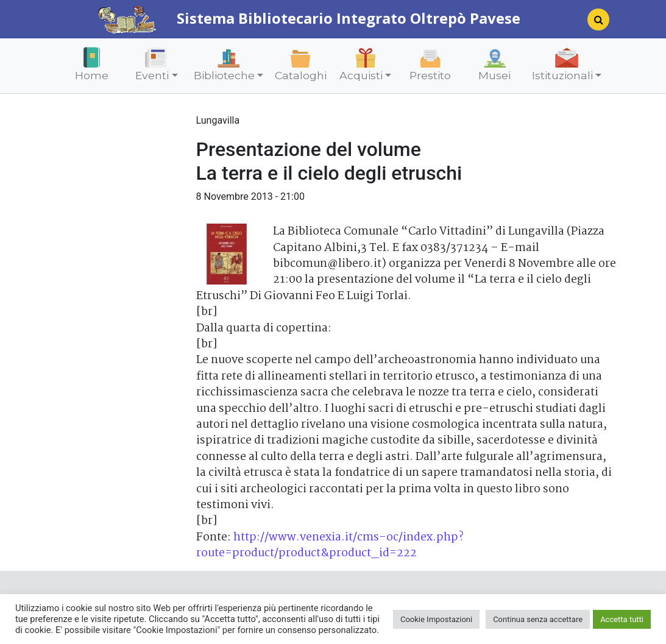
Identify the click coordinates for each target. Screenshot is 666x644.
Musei (494, 75)
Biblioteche (224, 75)
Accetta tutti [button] (622, 619)
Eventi (152, 75)
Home (92, 75)
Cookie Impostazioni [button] (436, 619)
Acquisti (361, 75)
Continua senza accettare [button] (538, 619)
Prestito (430, 75)
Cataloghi (301, 75)
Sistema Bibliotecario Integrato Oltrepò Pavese (309, 18)
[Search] (593, 23)
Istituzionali (562, 75)
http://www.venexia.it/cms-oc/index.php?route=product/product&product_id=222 (330, 545)
